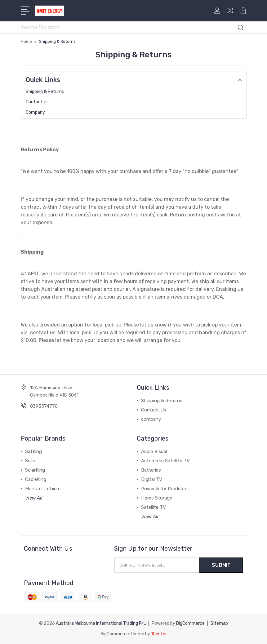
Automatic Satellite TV (165, 461)
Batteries (151, 470)
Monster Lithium (43, 489)
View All (34, 498)
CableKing (36, 479)
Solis (30, 461)
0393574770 (44, 406)
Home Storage (157, 498)
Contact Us (37, 102)
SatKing (33, 451)
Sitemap (219, 623)
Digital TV (152, 479)
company (35, 112)
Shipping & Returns (45, 92)
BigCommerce (190, 623)
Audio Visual (154, 451)
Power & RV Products (164, 489)
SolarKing (35, 470)
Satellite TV (154, 507)
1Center (159, 634)
